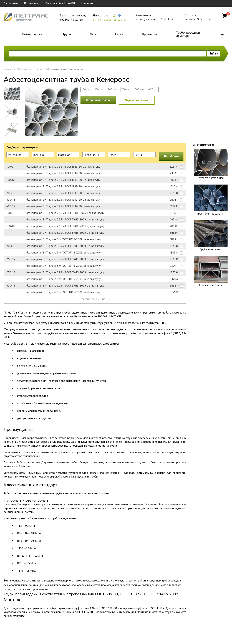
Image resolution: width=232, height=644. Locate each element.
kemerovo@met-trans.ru (200, 19)
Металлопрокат (33, 34)
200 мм (112, 89)
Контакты (87, 3)
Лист (93, 34)
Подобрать (172, 156)
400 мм (153, 89)
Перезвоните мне (137, 100)
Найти (214, 53)
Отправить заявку (98, 100)
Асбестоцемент (24, 69)
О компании (11, 3)
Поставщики (32, 3)
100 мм (86, 89)
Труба (67, 34)
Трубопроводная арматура (188, 34)
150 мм (99, 89)
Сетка (119, 34)
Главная (9, 69)
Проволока (150, 34)
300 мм (139, 89)
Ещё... (223, 34)
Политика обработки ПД (60, 3)
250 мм (126, 89)
